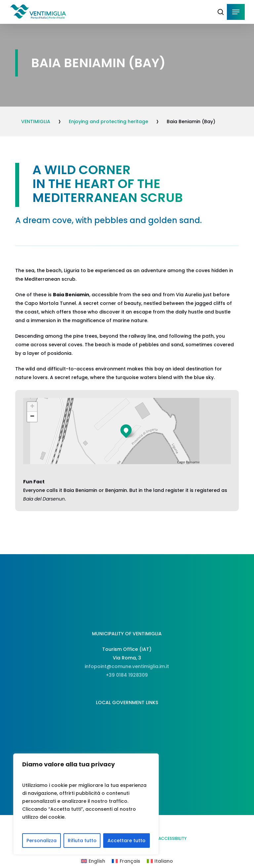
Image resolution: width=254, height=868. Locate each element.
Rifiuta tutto (82, 841)
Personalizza (42, 841)
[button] (236, 12)
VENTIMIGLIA (36, 121)
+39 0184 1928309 (127, 675)
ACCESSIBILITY (172, 838)
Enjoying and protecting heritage (108, 121)
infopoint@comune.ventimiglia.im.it (127, 666)
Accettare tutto (127, 841)
